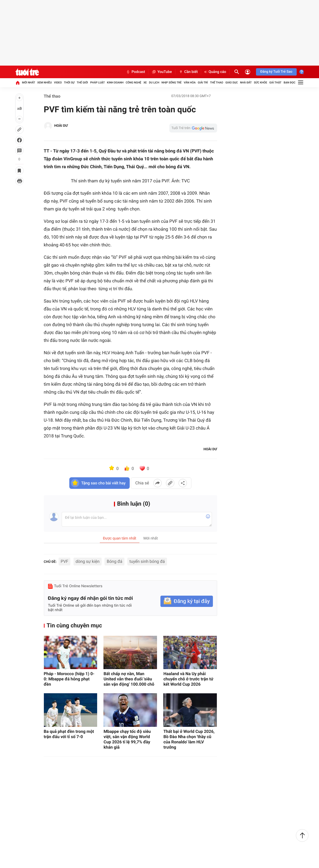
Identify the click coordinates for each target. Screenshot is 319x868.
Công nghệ (134, 83)
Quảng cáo (215, 72)
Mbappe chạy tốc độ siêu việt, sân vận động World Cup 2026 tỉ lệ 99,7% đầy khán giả (127, 739)
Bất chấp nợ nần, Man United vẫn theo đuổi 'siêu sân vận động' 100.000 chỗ (129, 679)
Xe (145, 83)
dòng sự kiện (88, 561)
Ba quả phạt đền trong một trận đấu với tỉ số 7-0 (69, 734)
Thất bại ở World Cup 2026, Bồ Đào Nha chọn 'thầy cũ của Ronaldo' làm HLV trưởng (189, 739)
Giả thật (275, 83)
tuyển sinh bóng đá (147, 561)
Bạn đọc (289, 83)
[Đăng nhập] (248, 72)
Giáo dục (232, 83)
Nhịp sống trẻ (172, 83)
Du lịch (154, 83)
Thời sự (69, 83)
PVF (64, 561)
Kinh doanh (115, 83)
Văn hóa (190, 83)
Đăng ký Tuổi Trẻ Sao (276, 72)
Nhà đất (246, 83)
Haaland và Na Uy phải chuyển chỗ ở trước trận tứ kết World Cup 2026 (188, 679)
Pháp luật (97, 83)
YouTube (162, 72)
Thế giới (82, 83)
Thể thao (217, 83)
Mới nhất (29, 83)
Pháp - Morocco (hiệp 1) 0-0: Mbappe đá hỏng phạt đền (69, 679)
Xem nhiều (45, 83)
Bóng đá (114, 561)
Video (58, 83)
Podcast (135, 72)
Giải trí (203, 83)
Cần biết (188, 72)
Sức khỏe (260, 83)
